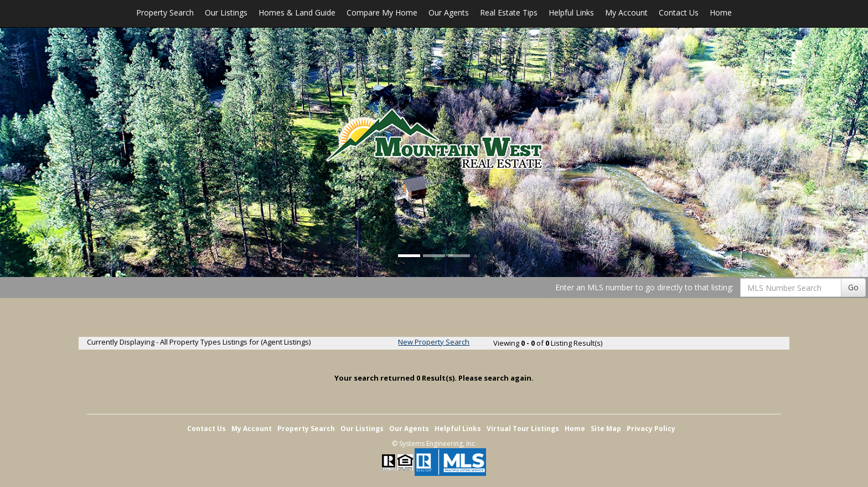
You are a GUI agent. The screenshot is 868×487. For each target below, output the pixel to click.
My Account (626, 12)
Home (721, 12)
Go (853, 287)
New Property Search (434, 342)
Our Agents (449, 12)
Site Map (606, 429)
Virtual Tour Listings (523, 429)
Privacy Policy (651, 429)
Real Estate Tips (509, 12)
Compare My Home (382, 12)
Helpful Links (571, 12)
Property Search (165, 12)
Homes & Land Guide (297, 12)
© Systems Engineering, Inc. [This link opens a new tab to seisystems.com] (434, 444)
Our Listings (226, 12)
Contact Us (679, 12)
